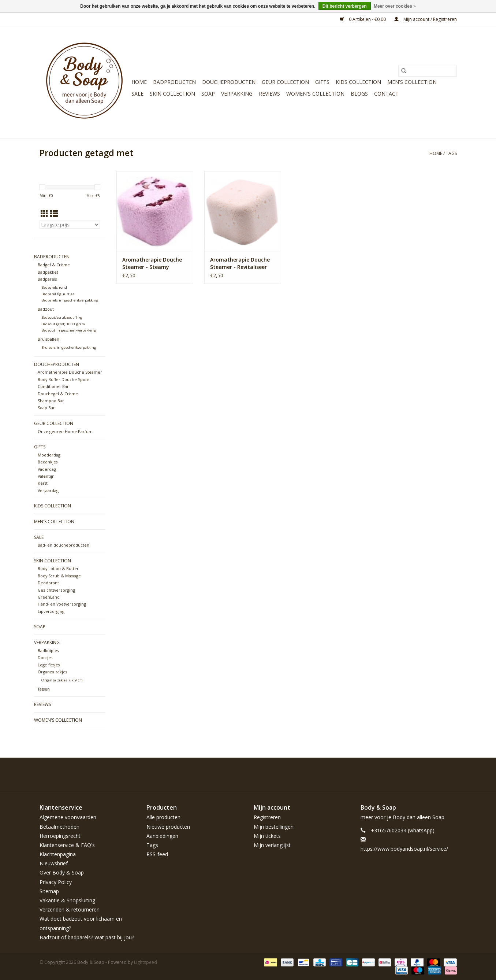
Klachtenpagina (58, 854)
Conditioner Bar (53, 386)
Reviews (269, 94)
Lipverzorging (51, 611)
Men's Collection (412, 82)
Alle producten (163, 817)
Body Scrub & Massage (59, 576)
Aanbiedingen (162, 836)
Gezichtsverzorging (56, 590)
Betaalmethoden (59, 827)
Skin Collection (172, 94)
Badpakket (48, 272)
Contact (386, 94)
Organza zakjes (52, 672)
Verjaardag (48, 490)
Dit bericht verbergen (345, 6)
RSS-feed (157, 854)
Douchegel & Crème (58, 394)
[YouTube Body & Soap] (438, 774)
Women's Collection (315, 94)
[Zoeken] (428, 71)
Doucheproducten (229, 82)
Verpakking (237, 94)
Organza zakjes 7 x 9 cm (62, 680)
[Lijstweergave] (54, 214)
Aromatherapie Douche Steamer (70, 372)
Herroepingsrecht (60, 836)
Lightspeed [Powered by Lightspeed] (146, 962)
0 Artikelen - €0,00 (363, 19)
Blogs (359, 94)
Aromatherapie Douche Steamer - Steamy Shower (152, 263)
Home (139, 82)
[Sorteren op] (70, 225)
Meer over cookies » (395, 6)
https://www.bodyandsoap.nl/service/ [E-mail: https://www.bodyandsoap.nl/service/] (404, 849)
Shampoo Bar (51, 401)
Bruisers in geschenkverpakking (69, 347)
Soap (208, 94)
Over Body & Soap (62, 872)
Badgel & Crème (54, 265)
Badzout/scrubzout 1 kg (62, 317)
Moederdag (49, 455)
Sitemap (49, 891)
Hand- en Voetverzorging (62, 604)
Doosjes (45, 657)
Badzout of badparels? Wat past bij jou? (87, 937)
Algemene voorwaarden (68, 817)
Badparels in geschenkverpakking (70, 300)
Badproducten (174, 82)
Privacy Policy (56, 882)
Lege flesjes (49, 665)
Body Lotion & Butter (58, 568)
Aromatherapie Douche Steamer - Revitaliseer (240, 263)
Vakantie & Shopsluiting (67, 900)
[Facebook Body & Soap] (398, 774)
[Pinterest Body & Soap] (425, 774)
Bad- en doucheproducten (64, 545)
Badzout (46, 309)
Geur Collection (285, 82)
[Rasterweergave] (44, 214)
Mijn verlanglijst (272, 845)
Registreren (267, 817)
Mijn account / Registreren (426, 19)
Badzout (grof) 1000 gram (63, 324)
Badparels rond (54, 287)
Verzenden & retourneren (70, 909)
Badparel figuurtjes (58, 294)
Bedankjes (48, 462)
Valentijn (46, 476)
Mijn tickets (267, 836)
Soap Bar (46, 408)
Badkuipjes (48, 650)
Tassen (44, 689)
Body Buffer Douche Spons (64, 379)
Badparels (47, 279)
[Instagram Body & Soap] (451, 774)
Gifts (322, 82)
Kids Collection (358, 82)
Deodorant (48, 583)
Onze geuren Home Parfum (65, 431)
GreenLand (49, 597)
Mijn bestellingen (274, 827)
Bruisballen (49, 339)
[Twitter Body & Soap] (411, 774)
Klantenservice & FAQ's (67, 845)
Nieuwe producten (168, 827)
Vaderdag (47, 469)
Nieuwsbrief (54, 863)
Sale (137, 94)
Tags (451, 153)
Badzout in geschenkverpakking (69, 330)
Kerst (43, 483)
